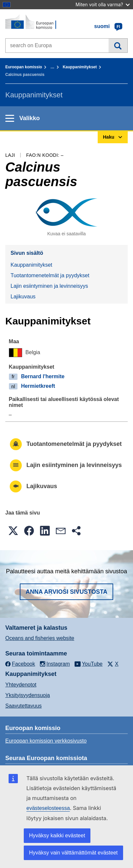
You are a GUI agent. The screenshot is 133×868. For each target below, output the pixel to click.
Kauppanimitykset (80, 67)
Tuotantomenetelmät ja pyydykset (50, 275)
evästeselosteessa (48, 808)
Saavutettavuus (23, 706)
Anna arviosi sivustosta (67, 592)
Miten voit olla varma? (103, 4)
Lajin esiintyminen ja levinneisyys (49, 286)
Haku (118, 46)
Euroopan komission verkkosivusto (46, 741)
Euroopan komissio (24, 67)
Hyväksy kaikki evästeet (57, 835)
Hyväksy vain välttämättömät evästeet (73, 853)
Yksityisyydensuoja (28, 695)
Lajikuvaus (23, 297)
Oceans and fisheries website (40, 638)
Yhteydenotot (21, 685)
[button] (13, 531)
